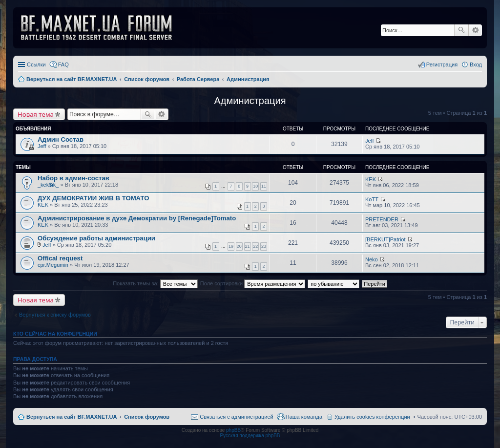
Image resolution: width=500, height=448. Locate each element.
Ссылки (36, 64)
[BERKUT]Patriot (385, 239)
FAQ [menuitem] (63, 64)
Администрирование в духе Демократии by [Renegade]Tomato (137, 218)
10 (255, 186)
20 (239, 246)
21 (248, 246)
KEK (371, 179)
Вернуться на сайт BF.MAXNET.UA (72, 417)
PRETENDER (382, 219)
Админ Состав (61, 139)
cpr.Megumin (53, 265)
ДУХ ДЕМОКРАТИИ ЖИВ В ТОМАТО (93, 198)
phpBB (233, 430)
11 (264, 186)
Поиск (461, 30)
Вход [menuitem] (476, 64)
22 (255, 246)
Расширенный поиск (475, 30)
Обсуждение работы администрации (96, 238)
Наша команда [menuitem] (304, 417)
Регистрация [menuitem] (442, 64)
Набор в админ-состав (73, 178)
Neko (372, 259)
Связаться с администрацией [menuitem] (236, 417)
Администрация (250, 101)
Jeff (42, 146)
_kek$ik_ (48, 185)
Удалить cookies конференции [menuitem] (372, 417)
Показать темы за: (155, 283)
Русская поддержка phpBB (250, 436)
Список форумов (147, 417)
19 (231, 246)
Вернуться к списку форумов (55, 315)
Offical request (60, 258)
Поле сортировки (253, 283)
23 (264, 246)
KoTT (372, 199)
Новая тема (36, 114)
